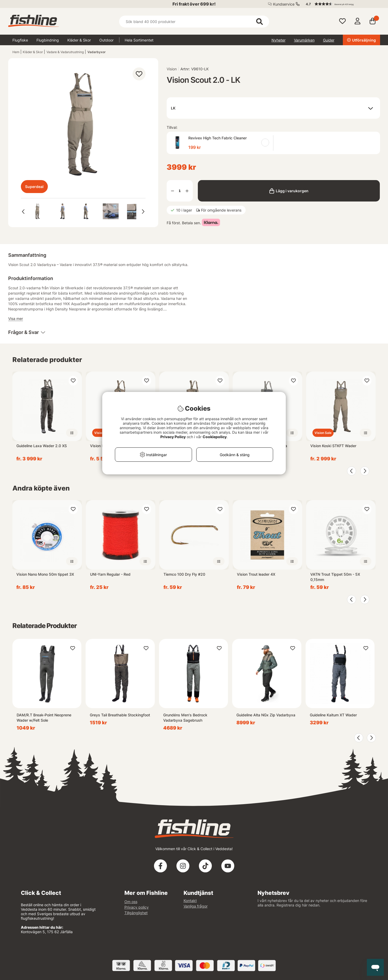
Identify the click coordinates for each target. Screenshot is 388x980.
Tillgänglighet (136, 913)
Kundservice (284, 4)
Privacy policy (137, 907)
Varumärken (304, 40)
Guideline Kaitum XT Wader (333, 715)
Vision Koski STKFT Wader (333, 446)
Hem (16, 52)
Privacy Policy (173, 437)
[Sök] (194, 22)
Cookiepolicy (215, 437)
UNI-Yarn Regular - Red (110, 574)
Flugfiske (20, 40)
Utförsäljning (361, 40)
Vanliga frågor (196, 906)
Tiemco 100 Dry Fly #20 (184, 574)
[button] (340, 4)
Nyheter (279, 40)
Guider (329, 40)
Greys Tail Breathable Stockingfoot (120, 715)
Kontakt (190, 901)
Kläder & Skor (79, 40)
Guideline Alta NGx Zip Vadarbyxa (266, 715)
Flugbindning (48, 40)
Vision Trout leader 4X (256, 574)
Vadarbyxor (97, 52)
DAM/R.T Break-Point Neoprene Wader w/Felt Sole (44, 718)
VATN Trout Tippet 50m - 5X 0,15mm (335, 577)
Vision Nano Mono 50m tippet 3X (45, 574)
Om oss (131, 902)
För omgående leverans (221, 210)
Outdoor (106, 40)
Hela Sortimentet (139, 40)
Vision (172, 69)
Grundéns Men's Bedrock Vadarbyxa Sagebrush (185, 718)
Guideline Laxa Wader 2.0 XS (42, 446)
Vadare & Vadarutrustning (65, 52)
